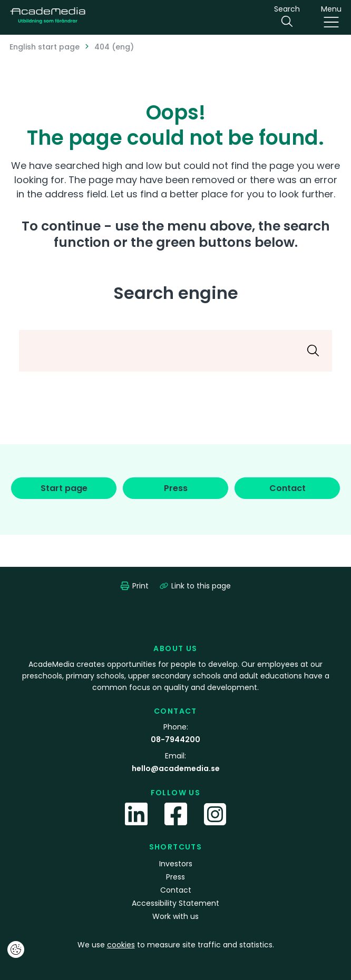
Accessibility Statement (175, 903)
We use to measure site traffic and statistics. (176, 945)
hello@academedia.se (176, 768)
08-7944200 (175, 739)
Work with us (175, 916)
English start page (45, 47)
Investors (176, 864)
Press (175, 877)
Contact (176, 890)
